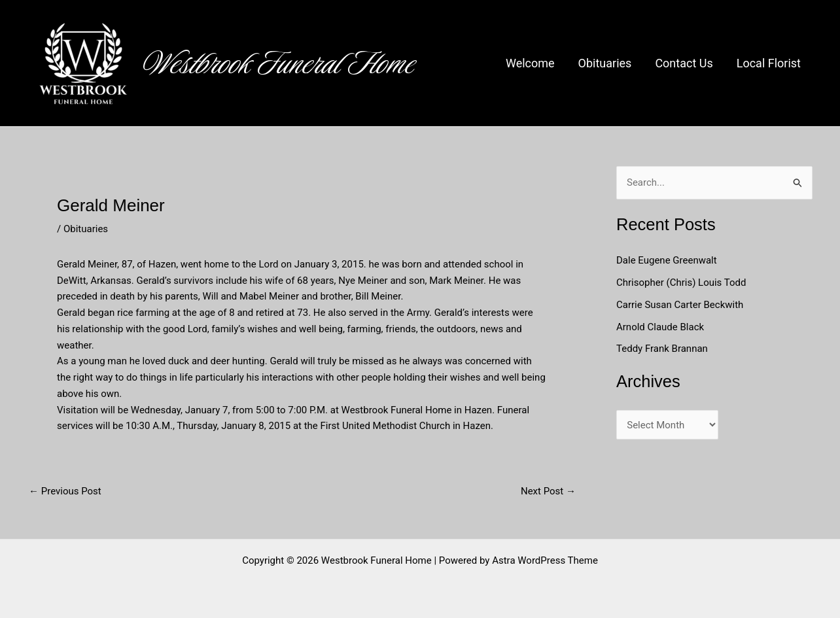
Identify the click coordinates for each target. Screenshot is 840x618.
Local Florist (769, 63)
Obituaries (605, 63)
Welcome (530, 63)
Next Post (548, 491)
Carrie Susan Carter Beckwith (680, 305)
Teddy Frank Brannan (663, 349)
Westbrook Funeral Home (279, 63)
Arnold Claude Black (661, 327)
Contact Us (684, 63)
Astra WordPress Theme (545, 560)
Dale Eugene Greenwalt (667, 260)
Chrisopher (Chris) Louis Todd (681, 283)
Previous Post (65, 491)
